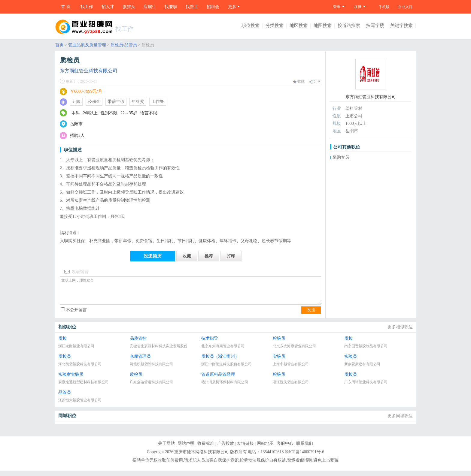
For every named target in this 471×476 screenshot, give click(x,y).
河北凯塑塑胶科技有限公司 (80, 369)
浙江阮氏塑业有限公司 (291, 387)
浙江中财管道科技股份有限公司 (226, 369)
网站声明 (186, 449)
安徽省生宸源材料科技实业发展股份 (159, 351)
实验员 (279, 362)
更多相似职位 (400, 332)
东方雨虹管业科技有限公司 (89, 71)
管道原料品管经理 (218, 380)
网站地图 (265, 449)
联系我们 (305, 449)
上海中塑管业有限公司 (291, 369)
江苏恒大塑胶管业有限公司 (80, 405)
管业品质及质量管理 (87, 45)
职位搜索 (251, 26)
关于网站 (166, 449)
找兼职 (171, 7)
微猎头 (129, 7)
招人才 (108, 7)
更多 (232, 7)
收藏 (299, 81)
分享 (315, 81)
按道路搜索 (349, 26)
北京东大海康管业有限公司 (223, 351)
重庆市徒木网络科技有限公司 (202, 457)
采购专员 (341, 157)
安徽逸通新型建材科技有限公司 (84, 387)
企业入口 (405, 7)
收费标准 (206, 449)
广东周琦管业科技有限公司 (366, 387)
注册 (358, 7)
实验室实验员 (71, 380)
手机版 (384, 7)
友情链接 (245, 449)
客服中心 (285, 449)
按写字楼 (375, 26)
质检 (62, 344)
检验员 (279, 344)
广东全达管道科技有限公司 (151, 387)
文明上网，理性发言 (190, 293)
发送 (311, 315)
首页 (59, 45)
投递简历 (153, 256)
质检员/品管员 (124, 45)
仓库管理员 (140, 362)
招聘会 (213, 7)
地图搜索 (323, 26)
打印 (231, 256)
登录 (337, 7)
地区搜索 (299, 26)
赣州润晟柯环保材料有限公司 (225, 387)
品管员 (65, 398)
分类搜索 (275, 26)
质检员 (65, 362)
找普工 (192, 7)
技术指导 (210, 344)
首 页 (66, 7)
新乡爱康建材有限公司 (362, 369)
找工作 (87, 7)
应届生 (150, 7)
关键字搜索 (401, 26)
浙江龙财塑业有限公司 (76, 351)
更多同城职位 (400, 421)
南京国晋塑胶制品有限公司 (366, 351)
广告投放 (226, 449)
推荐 (209, 256)
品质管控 (138, 344)
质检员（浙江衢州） (220, 362)
